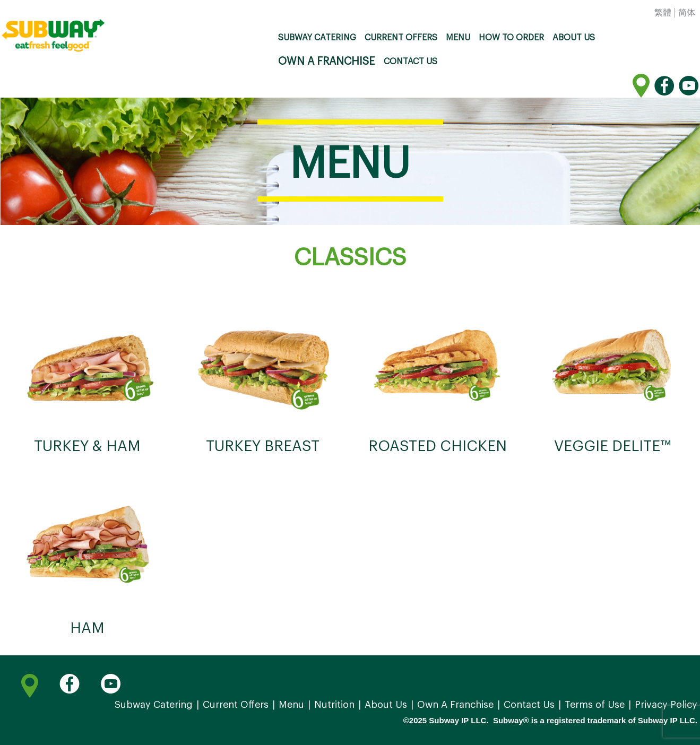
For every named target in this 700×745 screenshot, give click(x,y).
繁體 (663, 13)
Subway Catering (317, 38)
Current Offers (401, 38)
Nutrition (334, 705)
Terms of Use (595, 705)
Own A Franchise (327, 62)
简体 (687, 13)
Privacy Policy (666, 705)
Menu (458, 38)
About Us (574, 38)
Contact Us (411, 62)
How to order (511, 38)
